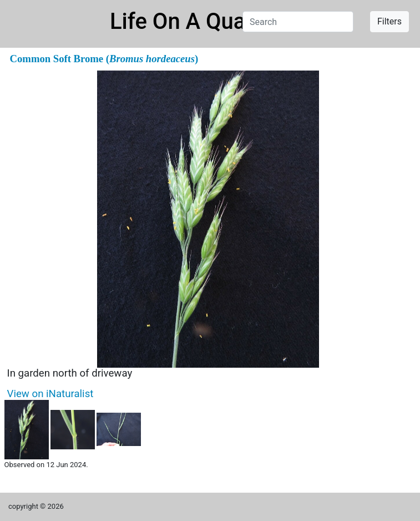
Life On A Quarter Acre (221, 21)
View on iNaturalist (50, 394)
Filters (389, 21)
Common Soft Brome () (104, 59)
